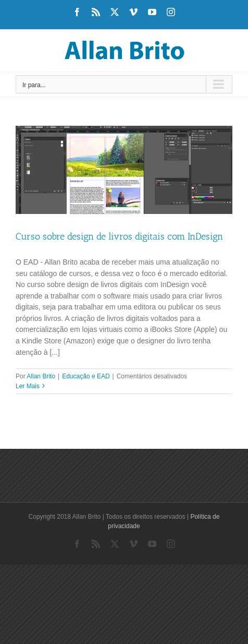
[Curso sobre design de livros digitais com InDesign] (124, 170)
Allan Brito (41, 376)
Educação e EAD (86, 376)
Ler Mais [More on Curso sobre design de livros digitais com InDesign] (28, 386)
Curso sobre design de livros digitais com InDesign (119, 236)
